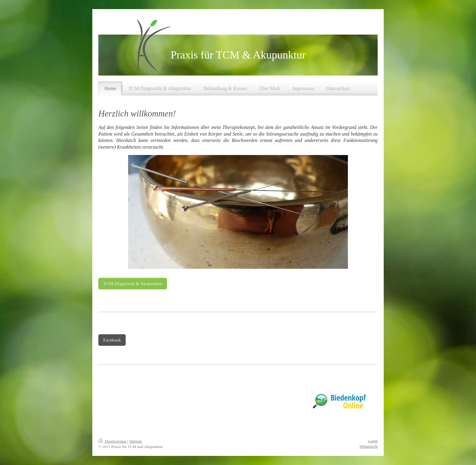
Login (373, 441)
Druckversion (113, 441)
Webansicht (369, 446)
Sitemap (136, 441)
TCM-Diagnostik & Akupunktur (133, 284)
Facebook (112, 340)
